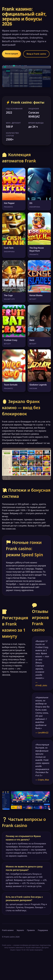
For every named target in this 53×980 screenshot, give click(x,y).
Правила (31, 930)
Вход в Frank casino (36, 54)
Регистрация (11, 54)
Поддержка (43, 930)
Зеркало (20, 930)
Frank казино (8, 930)
